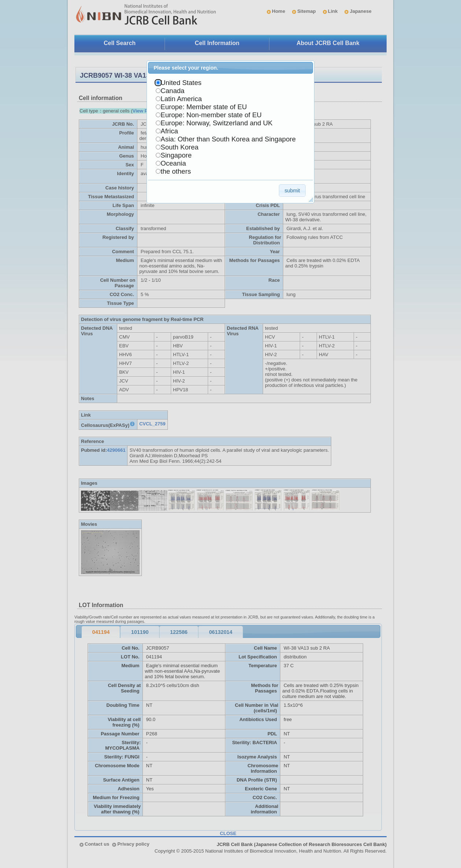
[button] (292, 190)
